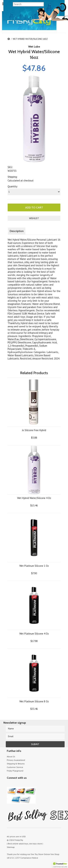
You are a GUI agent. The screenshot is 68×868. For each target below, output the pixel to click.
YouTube (15, 784)
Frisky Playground (15, 771)
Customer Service (15, 767)
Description (17, 231)
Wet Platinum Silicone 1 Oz (34, 566)
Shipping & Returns (16, 764)
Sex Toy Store (37, 854)
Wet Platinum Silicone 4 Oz (34, 634)
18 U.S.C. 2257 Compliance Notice (22, 858)
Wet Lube (34, 47)
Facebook (27, 784)
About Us (11, 756)
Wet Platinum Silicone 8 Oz (34, 701)
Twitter (9, 784)
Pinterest (21, 784)
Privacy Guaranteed (16, 760)
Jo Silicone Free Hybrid (34, 430)
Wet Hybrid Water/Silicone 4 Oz (34, 498)
